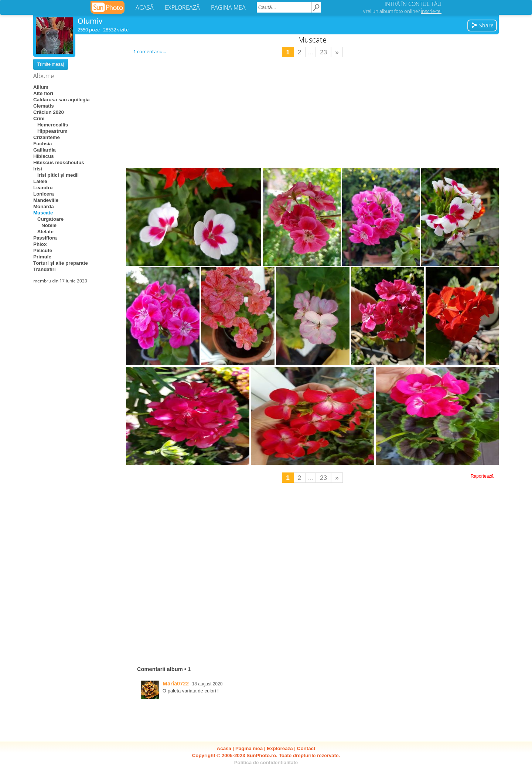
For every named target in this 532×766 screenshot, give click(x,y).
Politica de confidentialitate (266, 762)
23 (323, 52)
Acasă (224, 748)
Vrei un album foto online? (402, 11)
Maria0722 (176, 683)
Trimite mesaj (51, 64)
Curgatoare (48, 219)
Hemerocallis (51, 125)
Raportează (482, 476)
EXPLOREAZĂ (182, 7)
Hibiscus (44, 156)
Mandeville (46, 200)
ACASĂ (145, 7)
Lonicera (44, 194)
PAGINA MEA (228, 7)
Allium (41, 87)
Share (482, 25)
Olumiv (90, 21)
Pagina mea (249, 748)
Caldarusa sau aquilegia (62, 100)
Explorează (280, 748)
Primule (42, 257)
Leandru (43, 188)
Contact (306, 748)
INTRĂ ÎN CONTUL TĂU (413, 4)
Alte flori (43, 93)
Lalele (40, 181)
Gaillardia (45, 150)
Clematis (44, 106)
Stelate (43, 232)
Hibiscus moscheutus (59, 162)
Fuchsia (42, 144)
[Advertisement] (313, 113)
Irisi (38, 169)
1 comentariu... (150, 51)
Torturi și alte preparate (61, 263)
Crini (39, 118)
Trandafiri (45, 269)
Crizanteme (47, 137)
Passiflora (45, 238)
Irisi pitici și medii (56, 175)
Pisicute (43, 250)
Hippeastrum (50, 131)
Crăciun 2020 (49, 112)
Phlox (40, 244)
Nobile (45, 225)
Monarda (44, 206)
